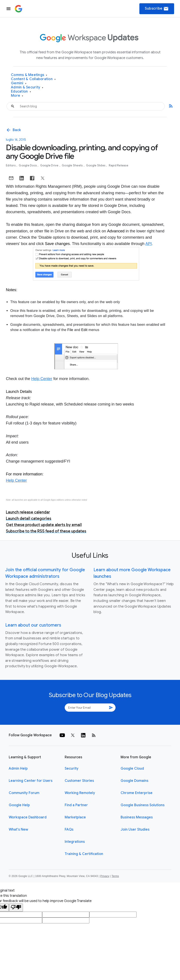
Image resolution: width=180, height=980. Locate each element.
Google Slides (96, 165)
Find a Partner (76, 805)
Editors (11, 165)
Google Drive (50, 165)
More (17, 96)
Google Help (19, 805)
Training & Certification (84, 854)
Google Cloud (132, 769)
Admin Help (18, 769)
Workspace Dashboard (28, 817)
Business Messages (137, 817)
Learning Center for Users (31, 781)
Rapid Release (119, 165)
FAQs (69, 830)
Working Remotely (80, 793)
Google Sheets (73, 165)
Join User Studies (135, 830)
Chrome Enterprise (137, 793)
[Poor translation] (16, 908)
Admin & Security (27, 87)
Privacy (105, 876)
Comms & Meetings (29, 75)
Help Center (42, 379)
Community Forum (24, 793)
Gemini (19, 83)
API (148, 244)
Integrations (75, 842)
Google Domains (134, 781)
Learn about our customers (33, 625)
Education (21, 92)
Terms (115, 876)
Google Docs (28, 165)
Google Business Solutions (143, 805)
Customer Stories (79, 781)
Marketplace (75, 817)
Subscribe (157, 9)
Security (72, 769)
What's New (18, 830)
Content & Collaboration (33, 79)
